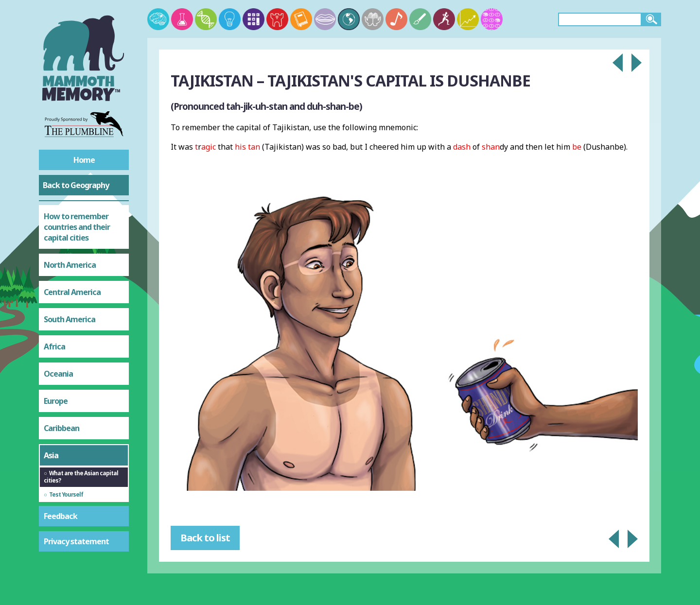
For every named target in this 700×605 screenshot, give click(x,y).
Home (84, 160)
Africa (54, 346)
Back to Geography (76, 185)
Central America (72, 292)
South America (70, 319)
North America (70, 265)
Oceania (58, 374)
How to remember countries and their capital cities (77, 227)
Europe (56, 401)
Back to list (205, 538)
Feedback (61, 516)
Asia (51, 455)
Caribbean (61, 428)
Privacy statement (76, 541)
